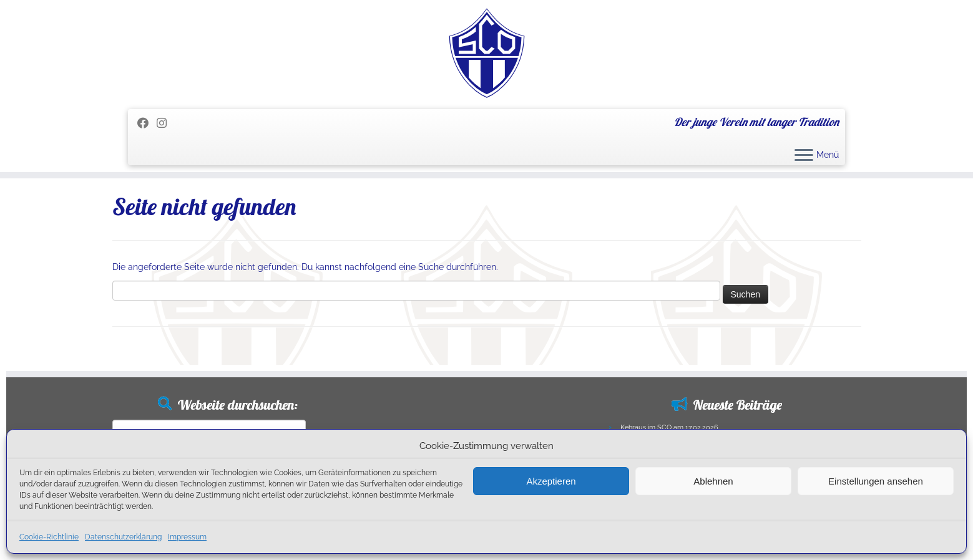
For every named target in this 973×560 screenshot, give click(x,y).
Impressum (187, 537)
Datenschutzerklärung (123, 537)
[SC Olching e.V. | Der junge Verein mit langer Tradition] (486, 53)
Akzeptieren (551, 481)
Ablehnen (713, 481)
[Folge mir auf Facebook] (147, 123)
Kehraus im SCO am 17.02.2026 (669, 427)
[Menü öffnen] (804, 156)
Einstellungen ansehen (876, 481)
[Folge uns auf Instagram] (166, 123)
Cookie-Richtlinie (49, 537)
